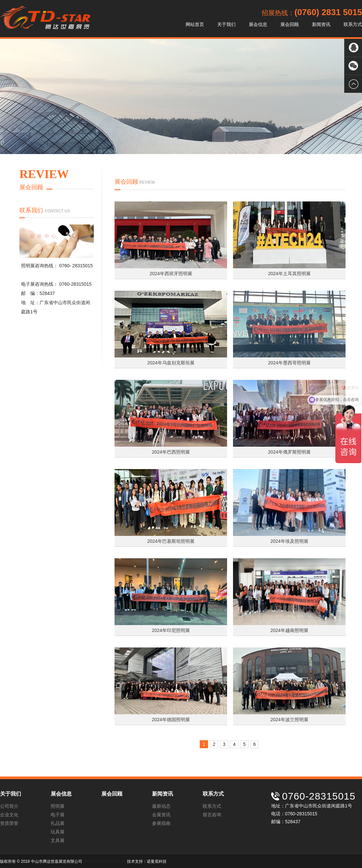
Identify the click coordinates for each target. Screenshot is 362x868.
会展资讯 (161, 815)
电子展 (58, 815)
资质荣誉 (9, 823)
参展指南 (161, 823)
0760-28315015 (75, 284)
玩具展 (58, 832)
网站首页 (195, 24)
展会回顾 (290, 24)
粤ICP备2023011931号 (104, 861)
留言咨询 (212, 815)
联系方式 (353, 24)
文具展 (58, 840)
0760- (66, 266)
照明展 (58, 806)
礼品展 (58, 823)
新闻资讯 (321, 24)
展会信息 (258, 24)
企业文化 (9, 815)
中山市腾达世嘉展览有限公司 (45, 19)
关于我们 (226, 24)
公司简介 (9, 806)
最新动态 (161, 806)
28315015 (83, 266)
